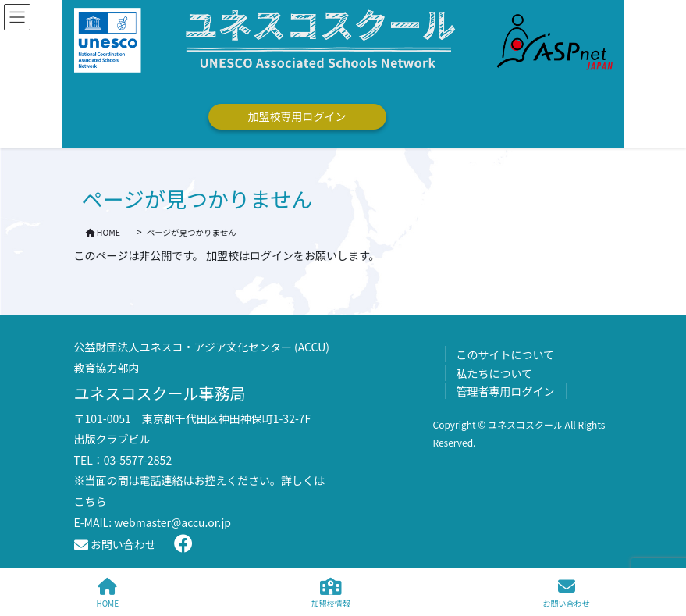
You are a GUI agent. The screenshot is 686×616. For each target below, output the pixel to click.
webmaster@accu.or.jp (172, 522)
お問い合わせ (115, 544)
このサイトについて (506, 354)
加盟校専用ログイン (297, 116)
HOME (107, 593)
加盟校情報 (331, 593)
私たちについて (495, 373)
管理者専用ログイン (506, 391)
